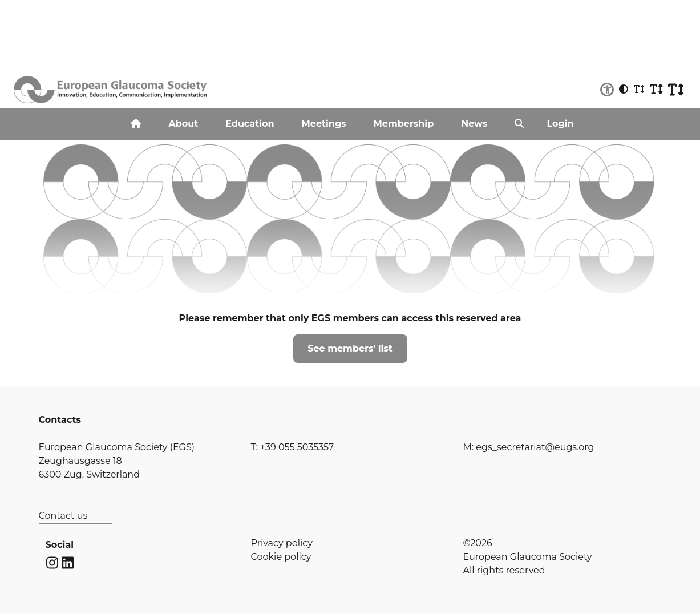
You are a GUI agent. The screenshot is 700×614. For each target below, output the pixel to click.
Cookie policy (281, 557)
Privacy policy (282, 543)
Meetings (324, 124)
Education (250, 124)
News (474, 124)
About (183, 124)
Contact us (63, 516)
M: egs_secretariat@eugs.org (529, 447)
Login (560, 124)
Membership (404, 124)
